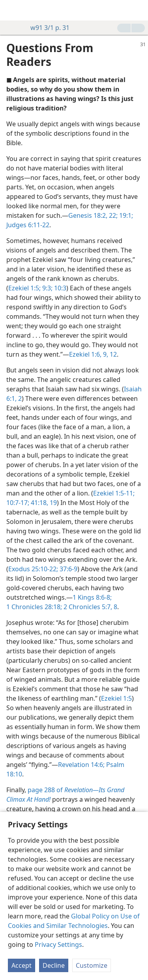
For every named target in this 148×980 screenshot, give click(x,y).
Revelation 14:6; (81, 765)
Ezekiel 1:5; (24, 288)
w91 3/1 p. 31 (46, 28)
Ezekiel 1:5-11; (114, 493)
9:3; (47, 288)
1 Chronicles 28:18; (34, 607)
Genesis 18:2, (88, 215)
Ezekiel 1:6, (85, 354)
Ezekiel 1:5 (116, 698)
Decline (54, 965)
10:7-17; (18, 503)
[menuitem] (12, 10)
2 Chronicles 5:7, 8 (90, 607)
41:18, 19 (43, 503)
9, (105, 354)
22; (112, 215)
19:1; (125, 215)
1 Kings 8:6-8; (92, 597)
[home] (12, 10)
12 (112, 354)
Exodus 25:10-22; (33, 569)
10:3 (59, 288)
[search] (138, 10)
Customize (92, 965)
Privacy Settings (58, 944)
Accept (22, 965)
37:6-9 (68, 569)
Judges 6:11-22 (28, 225)
